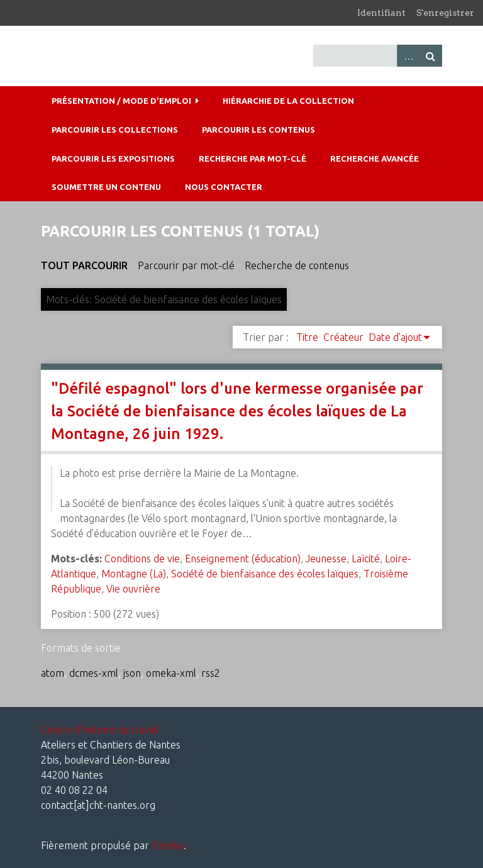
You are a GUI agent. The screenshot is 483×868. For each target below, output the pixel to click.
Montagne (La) (134, 574)
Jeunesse (326, 559)
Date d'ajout (395, 337)
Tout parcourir (84, 265)
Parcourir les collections (115, 130)
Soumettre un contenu (106, 187)
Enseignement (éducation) (243, 559)
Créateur (343, 337)
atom (53, 673)
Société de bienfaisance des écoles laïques (265, 574)
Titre (307, 337)
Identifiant (381, 13)
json (132, 673)
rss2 (211, 673)
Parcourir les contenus (258, 130)
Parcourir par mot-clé (186, 265)
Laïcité (366, 559)
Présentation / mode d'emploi (121, 101)
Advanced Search (408, 56)
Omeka (168, 845)
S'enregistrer (445, 13)
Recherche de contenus (297, 265)
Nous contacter (224, 187)
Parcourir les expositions (113, 159)
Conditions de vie (142, 559)
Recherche (431, 56)
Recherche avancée (375, 159)
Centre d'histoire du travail (100, 730)
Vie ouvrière (133, 589)
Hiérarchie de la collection (288, 101)
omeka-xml (171, 673)
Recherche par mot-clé (253, 159)
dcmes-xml (94, 673)
